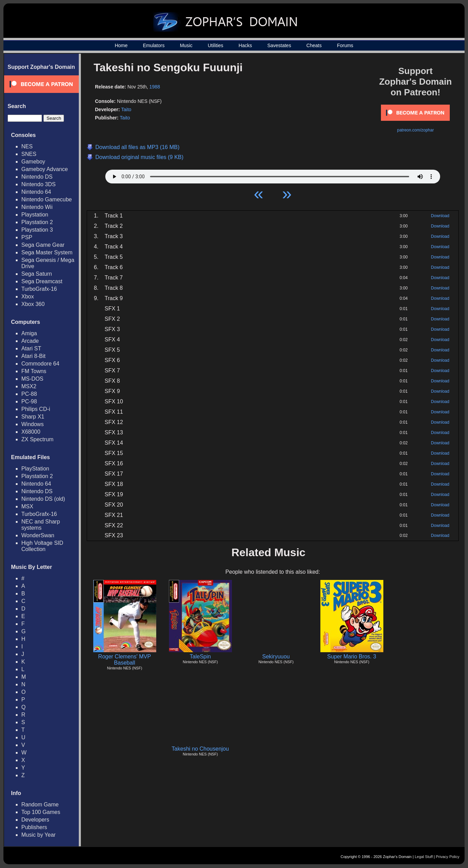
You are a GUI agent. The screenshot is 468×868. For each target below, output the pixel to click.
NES (27, 146)
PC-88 (29, 394)
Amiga (29, 333)
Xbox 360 (33, 304)
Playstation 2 (37, 222)
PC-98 (29, 401)
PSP (27, 237)
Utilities (216, 45)
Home (121, 45)
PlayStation (35, 469)
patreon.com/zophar (416, 130)
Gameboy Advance (45, 169)
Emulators (154, 45)
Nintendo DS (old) (43, 499)
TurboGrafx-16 (39, 289)
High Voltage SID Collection (42, 546)
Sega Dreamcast (42, 281)
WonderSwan (38, 535)
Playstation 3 (37, 230)
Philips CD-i (36, 409)
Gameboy (33, 162)
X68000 (31, 432)
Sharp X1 (33, 417)
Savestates (279, 45)
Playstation (35, 215)
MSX (27, 506)
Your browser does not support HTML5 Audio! (273, 175)
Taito (126, 109)
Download (440, 216)
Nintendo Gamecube (47, 199)
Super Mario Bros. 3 (352, 657)
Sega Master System (47, 252)
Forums (345, 45)
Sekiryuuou (276, 657)
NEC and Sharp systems (41, 525)
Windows (33, 424)
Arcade (30, 341)
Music (186, 45)
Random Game (40, 805)
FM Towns (34, 371)
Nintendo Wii (37, 207)
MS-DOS (32, 379)
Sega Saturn (37, 274)
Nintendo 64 (36, 192)
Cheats (314, 45)
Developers (35, 820)
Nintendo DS (37, 177)
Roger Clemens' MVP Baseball (124, 660)
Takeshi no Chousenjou (200, 749)
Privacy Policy (448, 857)
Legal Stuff (424, 857)
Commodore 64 (40, 364)
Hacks (245, 45)
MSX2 (29, 386)
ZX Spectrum (37, 439)
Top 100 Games (41, 812)
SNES (29, 154)
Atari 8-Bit (33, 356)
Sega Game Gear (43, 245)
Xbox (28, 297)
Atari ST (31, 348)
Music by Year (39, 835)
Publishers (34, 827)
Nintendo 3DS (39, 184)
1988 (155, 87)
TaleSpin (200, 657)
